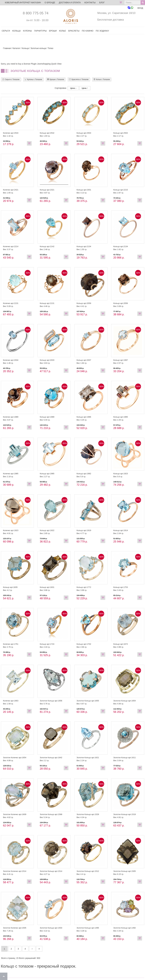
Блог (102, 3)
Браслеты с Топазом (79, 79)
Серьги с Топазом (11, 79)
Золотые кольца (38, 48)
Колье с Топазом (102, 79)
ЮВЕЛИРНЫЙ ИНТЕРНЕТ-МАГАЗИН (23, 3)
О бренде (50, 3)
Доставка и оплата (70, 3)
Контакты (90, 3)
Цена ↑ (85, 88)
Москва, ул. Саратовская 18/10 (116, 13)
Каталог (16, 48)
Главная (7, 48)
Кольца (25, 48)
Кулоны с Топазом (33, 79)
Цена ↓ (73, 88)
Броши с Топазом (56, 79)
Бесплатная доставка (110, 20)
